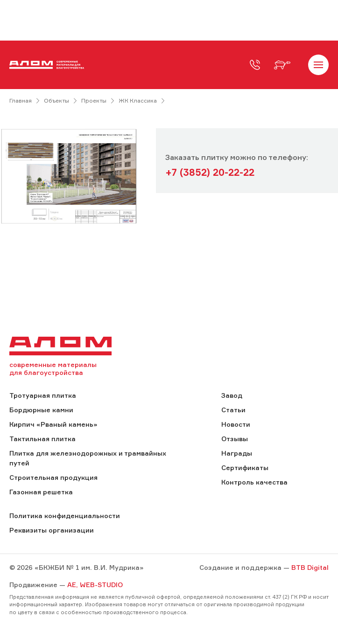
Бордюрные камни (41, 410)
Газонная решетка (41, 492)
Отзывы (235, 439)
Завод (232, 395)
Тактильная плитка (42, 439)
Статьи (233, 410)
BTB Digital (310, 567)
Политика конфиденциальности (65, 516)
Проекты (94, 100)
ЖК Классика (138, 100)
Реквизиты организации (52, 530)
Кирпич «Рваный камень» (53, 424)
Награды (237, 453)
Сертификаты (245, 467)
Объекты (56, 100)
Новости (236, 424)
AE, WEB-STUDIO (95, 585)
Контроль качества (254, 482)
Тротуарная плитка (43, 395)
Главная (21, 100)
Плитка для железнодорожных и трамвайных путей (88, 458)
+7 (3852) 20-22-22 (210, 172)
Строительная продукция (53, 477)
